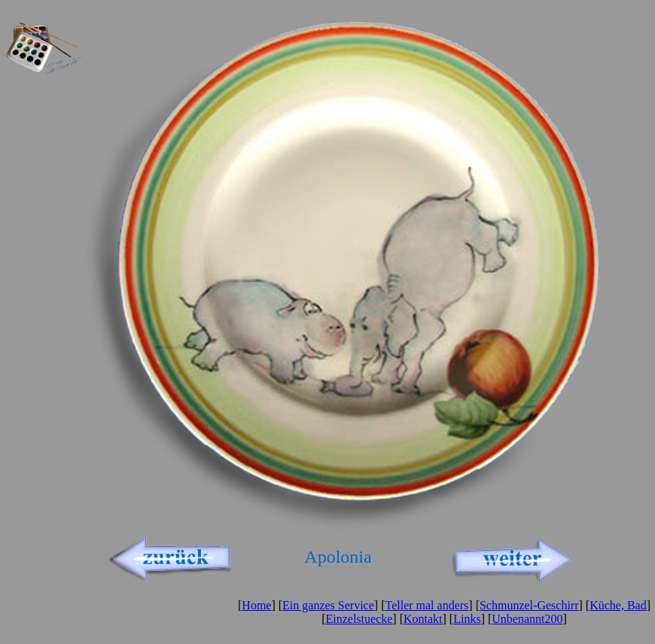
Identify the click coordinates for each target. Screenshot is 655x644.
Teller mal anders (427, 605)
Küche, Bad (618, 605)
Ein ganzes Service (328, 605)
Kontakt (423, 619)
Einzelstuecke (359, 619)
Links (467, 619)
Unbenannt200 (527, 619)
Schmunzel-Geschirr (529, 605)
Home (256, 605)
